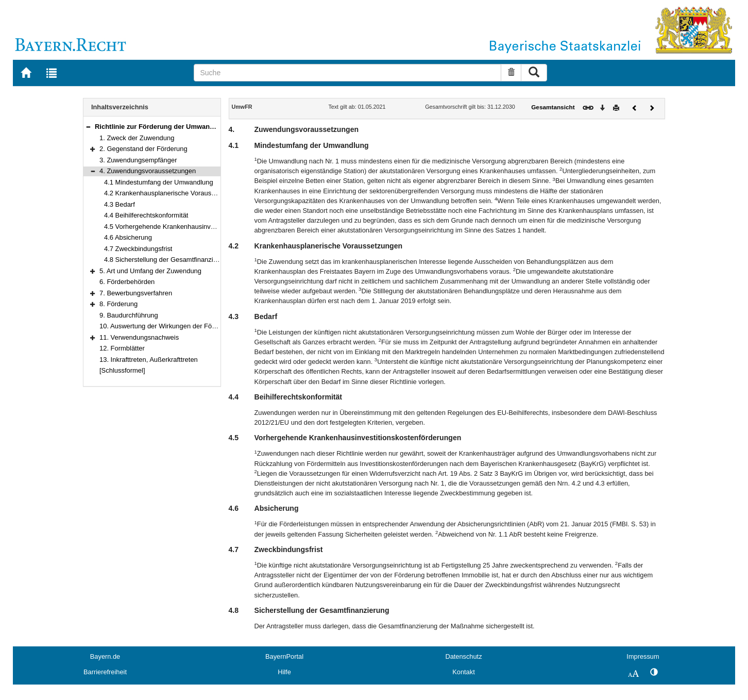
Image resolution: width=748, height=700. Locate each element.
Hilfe (284, 672)
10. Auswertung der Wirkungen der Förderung (167, 326)
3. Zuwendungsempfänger (138, 160)
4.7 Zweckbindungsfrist (138, 249)
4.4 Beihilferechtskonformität (146, 215)
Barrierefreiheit (105, 672)
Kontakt (463, 672)
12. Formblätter (122, 348)
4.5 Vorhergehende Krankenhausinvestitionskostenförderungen (197, 227)
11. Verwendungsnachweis (139, 337)
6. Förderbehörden (127, 282)
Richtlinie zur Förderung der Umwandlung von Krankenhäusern (195, 127)
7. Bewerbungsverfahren (136, 293)
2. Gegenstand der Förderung (143, 149)
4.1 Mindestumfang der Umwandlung (159, 182)
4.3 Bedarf (120, 204)
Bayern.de (105, 656)
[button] (88, 127)
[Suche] (347, 73)
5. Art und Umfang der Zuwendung (150, 271)
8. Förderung (118, 304)
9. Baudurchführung (129, 315)
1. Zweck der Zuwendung (137, 138)
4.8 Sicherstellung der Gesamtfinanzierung (167, 260)
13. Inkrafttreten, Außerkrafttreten (149, 360)
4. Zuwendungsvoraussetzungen (148, 171)
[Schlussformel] (122, 370)
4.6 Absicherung (128, 237)
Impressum (643, 656)
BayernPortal (284, 656)
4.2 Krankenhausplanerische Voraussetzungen (173, 193)
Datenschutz (463, 656)
